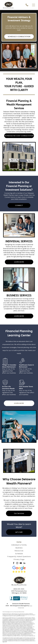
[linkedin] (24, 563)
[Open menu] (34, 5)
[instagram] (17, 563)
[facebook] (14, 563)
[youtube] (21, 563)
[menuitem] (19, 542)
